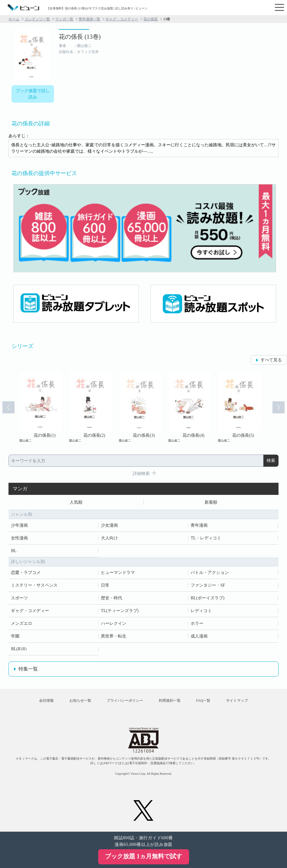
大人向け (109, 538)
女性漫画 (19, 538)
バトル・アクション (210, 573)
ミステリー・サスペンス (34, 585)
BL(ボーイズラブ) (207, 598)
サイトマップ (237, 701)
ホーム (14, 19)
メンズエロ (22, 623)
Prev (8, 407)
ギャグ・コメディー (122, 19)
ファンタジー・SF (208, 585)
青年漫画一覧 (89, 19)
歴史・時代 (112, 598)
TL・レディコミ (206, 538)
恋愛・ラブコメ (26, 573)
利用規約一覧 (170, 701)
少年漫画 (19, 525)
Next (279, 407)
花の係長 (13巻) (80, 37)
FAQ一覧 (203, 701)
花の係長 (151, 19)
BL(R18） (20, 649)
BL (14, 551)
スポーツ (19, 598)
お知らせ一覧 (80, 701)
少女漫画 (109, 525)
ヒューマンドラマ (118, 573)
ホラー (197, 623)
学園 (15, 636)
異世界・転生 (114, 636)
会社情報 (46, 701)
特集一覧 (28, 669)
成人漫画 (199, 636)
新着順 (211, 502)
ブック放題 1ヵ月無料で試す (143, 856)
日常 (105, 585)
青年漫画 (199, 525)
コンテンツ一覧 (37, 19)
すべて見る (271, 360)
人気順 (76, 502)
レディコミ (201, 611)
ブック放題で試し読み (33, 94)
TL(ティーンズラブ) (120, 611)
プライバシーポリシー (125, 701)
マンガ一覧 (64, 19)
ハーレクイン (114, 623)
